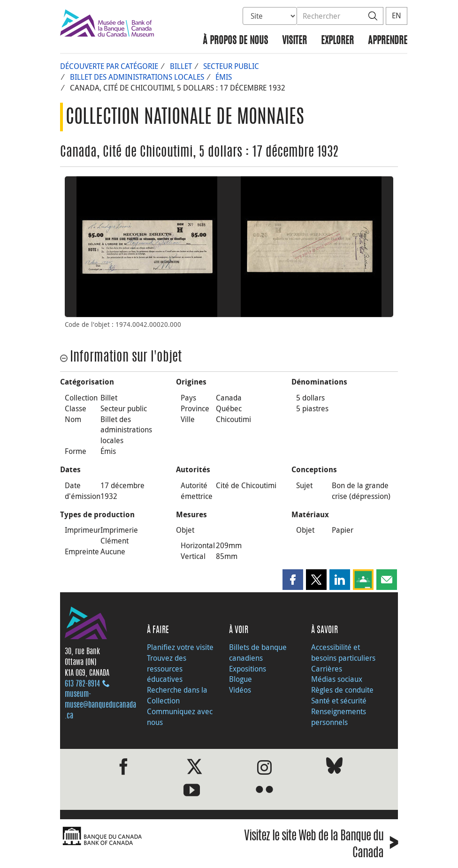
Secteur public (231, 66)
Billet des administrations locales (137, 77)
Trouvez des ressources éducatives (167, 669)
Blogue (240, 679)
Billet (181, 66)
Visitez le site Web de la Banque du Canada (321, 846)
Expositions (248, 669)
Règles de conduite (342, 690)
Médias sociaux (337, 679)
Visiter (294, 41)
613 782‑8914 (82, 684)
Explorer (337, 41)
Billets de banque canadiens (258, 653)
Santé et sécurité (339, 701)
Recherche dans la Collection (177, 695)
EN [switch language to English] (397, 15)
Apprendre (388, 41)
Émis (224, 77)
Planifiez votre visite (180, 647)
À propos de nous (235, 41)
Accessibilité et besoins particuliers (343, 653)
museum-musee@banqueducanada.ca (100, 705)
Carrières (327, 669)
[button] (293, 580)
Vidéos (240, 690)
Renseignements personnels (339, 717)
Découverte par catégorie (109, 66)
